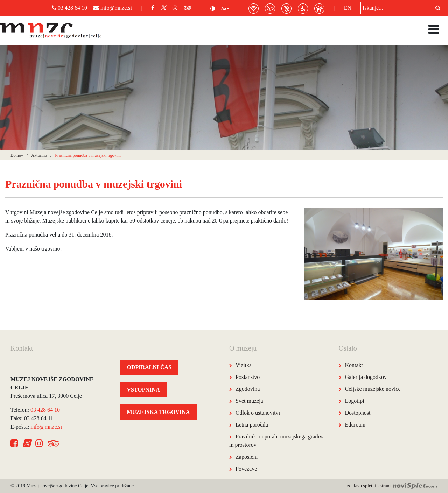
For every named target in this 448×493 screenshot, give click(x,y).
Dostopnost (358, 413)
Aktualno (39, 155)
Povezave (246, 469)
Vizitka (244, 365)
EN (348, 8)
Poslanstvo (248, 377)
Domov (17, 155)
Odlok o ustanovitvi (258, 413)
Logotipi (355, 401)
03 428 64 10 (69, 8)
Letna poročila (252, 425)
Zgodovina (248, 389)
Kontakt (354, 365)
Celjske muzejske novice (373, 389)
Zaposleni (247, 457)
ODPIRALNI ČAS (149, 367)
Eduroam (355, 425)
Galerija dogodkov (366, 377)
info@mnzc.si (113, 8)
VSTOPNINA (143, 390)
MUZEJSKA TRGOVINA (159, 412)
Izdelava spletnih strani (391, 486)
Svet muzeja (249, 401)
